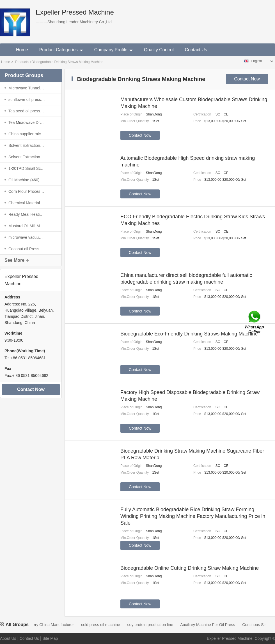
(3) (27, 111)
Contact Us (196, 50)
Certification (202, 114)
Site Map (50, 638)
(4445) (27, 226)
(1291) (27, 145)
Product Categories (61, 50)
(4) (27, 88)
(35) (27, 99)
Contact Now (31, 389)
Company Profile (114, 50)
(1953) (27, 157)
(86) (27, 122)
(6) (27, 214)
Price (197, 121)
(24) (27, 249)
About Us (8, 638)
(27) (27, 134)
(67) (27, 203)
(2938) (27, 168)
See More (14, 260)
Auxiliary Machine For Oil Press (211, 625)
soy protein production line (154, 625)
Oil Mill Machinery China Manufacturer (44, 625)
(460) (24, 180)
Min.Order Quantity (135, 121)
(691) (27, 237)
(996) (27, 191)
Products (22, 62)
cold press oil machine (105, 625)
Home (22, 50)
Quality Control (159, 50)
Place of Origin (131, 114)
